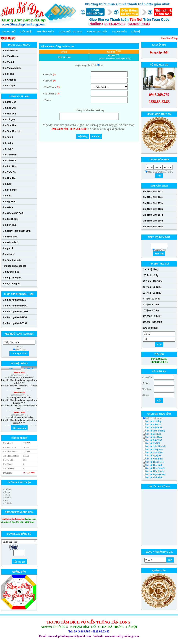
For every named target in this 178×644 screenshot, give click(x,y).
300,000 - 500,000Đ (152, 322)
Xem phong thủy (97, 32)
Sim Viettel (8, 62)
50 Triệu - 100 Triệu (153, 281)
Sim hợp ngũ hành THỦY (16, 312)
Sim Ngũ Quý (9, 114)
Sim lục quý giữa (11, 284)
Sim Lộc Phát (10, 166)
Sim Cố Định (9, 86)
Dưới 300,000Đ (150, 328)
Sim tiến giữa (10, 225)
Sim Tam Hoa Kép (12, 131)
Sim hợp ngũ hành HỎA (15, 317)
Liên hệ (136, 32)
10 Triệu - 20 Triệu (152, 293)
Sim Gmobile (9, 80)
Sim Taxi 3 (8, 143)
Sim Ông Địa (9, 178)
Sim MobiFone (10, 51)
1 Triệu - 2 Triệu (151, 310)
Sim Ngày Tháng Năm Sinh (17, 231)
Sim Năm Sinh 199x (153, 203)
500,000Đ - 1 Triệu (152, 316)
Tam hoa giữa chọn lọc (14, 266)
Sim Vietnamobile (12, 68)
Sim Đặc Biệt (9, 102)
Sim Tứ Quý (9, 120)
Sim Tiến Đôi (9, 161)
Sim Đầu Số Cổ (10, 243)
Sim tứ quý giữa (11, 272)
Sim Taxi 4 (8, 149)
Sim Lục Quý (9, 108)
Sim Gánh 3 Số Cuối (13, 213)
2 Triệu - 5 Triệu (151, 305)
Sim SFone (8, 74)
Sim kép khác (10, 190)
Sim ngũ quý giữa (12, 278)
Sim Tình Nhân (45, 32)
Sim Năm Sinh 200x (153, 197)
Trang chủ (9, 32)
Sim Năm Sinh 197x (153, 215)
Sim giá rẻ (8, 248)
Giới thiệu (26, 32)
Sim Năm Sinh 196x (153, 221)
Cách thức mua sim (71, 32)
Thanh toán (119, 32)
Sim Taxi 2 (8, 137)
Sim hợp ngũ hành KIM (15, 300)
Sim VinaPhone (11, 56)
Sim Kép (7, 184)
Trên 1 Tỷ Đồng (150, 269)
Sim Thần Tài (9, 172)
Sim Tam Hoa (9, 125)
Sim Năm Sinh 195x (153, 227)
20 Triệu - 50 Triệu (152, 287)
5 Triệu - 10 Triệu (151, 299)
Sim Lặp (7, 196)
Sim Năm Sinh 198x (153, 209)
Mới (11, 368)
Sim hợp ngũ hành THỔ (15, 323)
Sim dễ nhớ (9, 254)
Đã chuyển (29, 368)
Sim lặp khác (9, 202)
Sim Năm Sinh (10, 237)
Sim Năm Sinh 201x (153, 191)
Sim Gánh (8, 207)
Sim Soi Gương (10, 219)
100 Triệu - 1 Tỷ (150, 275)
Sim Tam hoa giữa (12, 260)
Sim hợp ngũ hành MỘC (15, 306)
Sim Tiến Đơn (10, 155)
